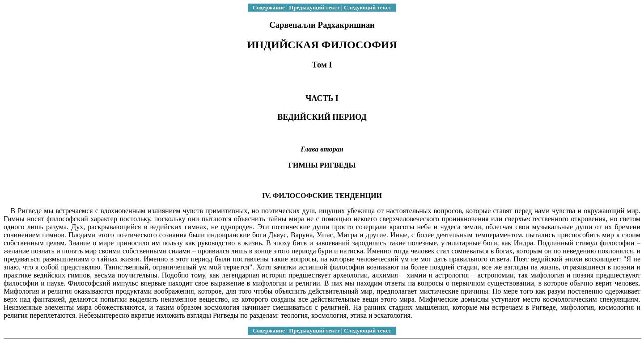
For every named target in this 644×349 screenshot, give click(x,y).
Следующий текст (368, 7)
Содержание (269, 7)
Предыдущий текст (314, 7)
